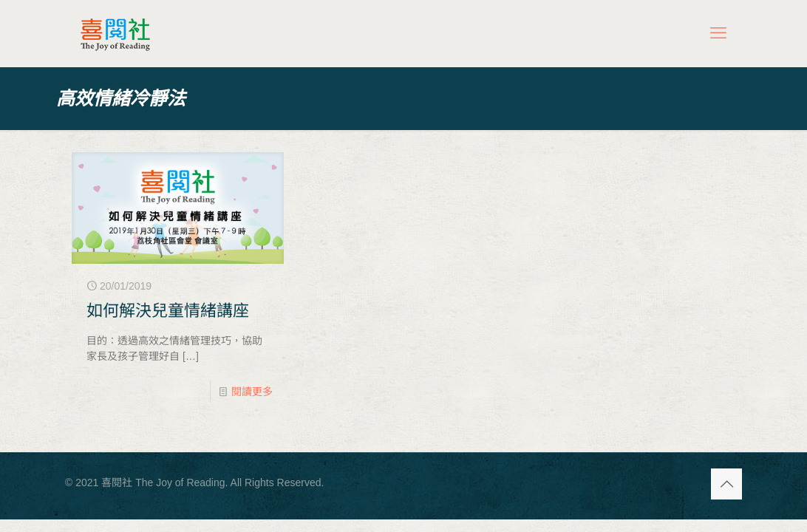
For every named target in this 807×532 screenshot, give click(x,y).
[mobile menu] (718, 33)
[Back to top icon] (726, 484)
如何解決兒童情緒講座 (168, 311)
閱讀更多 (252, 392)
